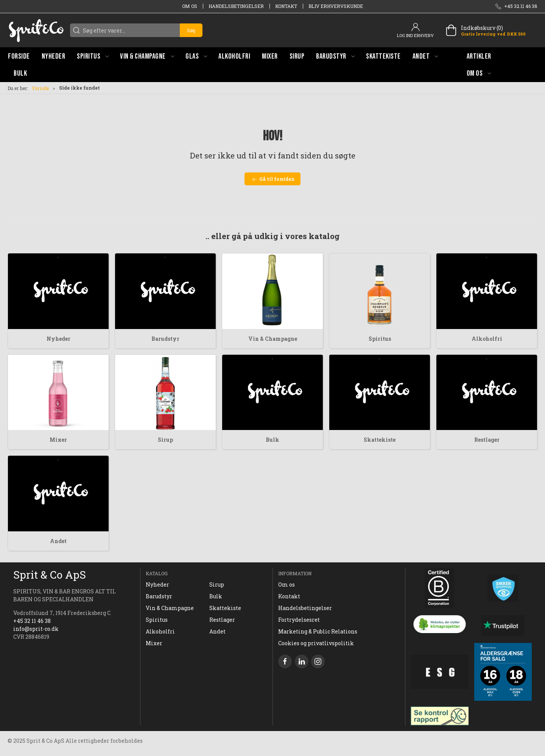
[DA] (36, 30)
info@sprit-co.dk (36, 629)
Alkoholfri (487, 339)
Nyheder (58, 339)
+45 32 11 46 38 (32, 621)
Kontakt (286, 6)
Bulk (272, 440)
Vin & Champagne (273, 339)
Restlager (487, 440)
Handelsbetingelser (236, 6)
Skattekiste (380, 440)
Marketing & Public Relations (318, 631)
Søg (191, 30)
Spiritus (380, 339)
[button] (93, 56)
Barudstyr (165, 339)
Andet (58, 541)
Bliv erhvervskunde (336, 6)
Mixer (58, 440)
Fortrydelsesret (299, 620)
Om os (190, 6)
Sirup (165, 440)
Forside (40, 88)
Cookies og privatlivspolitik (316, 643)
